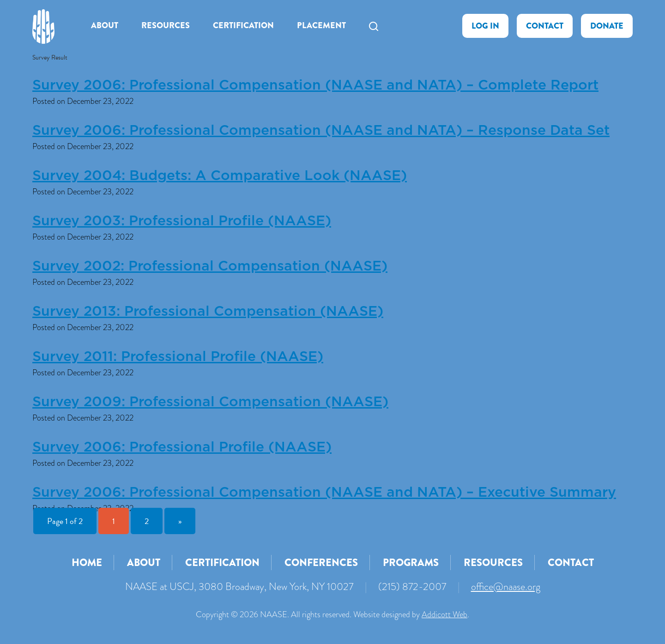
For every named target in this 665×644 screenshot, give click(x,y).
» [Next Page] (180, 521)
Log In (485, 26)
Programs (411, 563)
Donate (607, 26)
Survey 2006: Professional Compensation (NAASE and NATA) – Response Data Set (321, 131)
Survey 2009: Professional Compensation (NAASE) (210, 402)
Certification (243, 25)
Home (87, 563)
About (105, 25)
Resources (166, 25)
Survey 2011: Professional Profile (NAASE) (178, 357)
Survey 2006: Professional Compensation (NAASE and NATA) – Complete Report (315, 85)
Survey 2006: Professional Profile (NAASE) (182, 447)
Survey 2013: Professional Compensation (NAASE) (208, 312)
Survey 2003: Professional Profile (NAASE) (182, 221)
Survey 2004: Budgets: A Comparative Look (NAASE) (220, 176)
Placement (321, 25)
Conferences (321, 563)
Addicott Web (444, 614)
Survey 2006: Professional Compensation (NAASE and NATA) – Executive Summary (324, 493)
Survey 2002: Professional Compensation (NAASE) (210, 266)
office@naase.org (506, 587)
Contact (545, 26)
